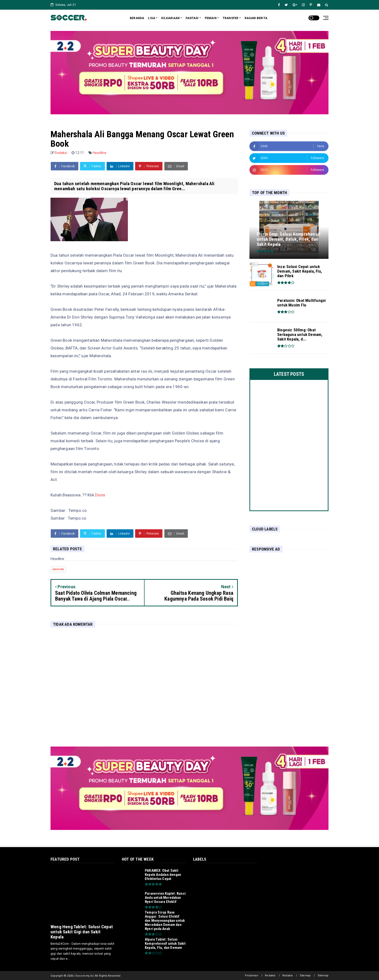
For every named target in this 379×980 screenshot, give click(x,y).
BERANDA (137, 18)
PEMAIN (211, 18)
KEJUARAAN (170, 18)
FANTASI (192, 18)
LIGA (152, 18)
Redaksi (270, 976)
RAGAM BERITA (256, 18)
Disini (100, 495)
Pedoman (251, 976)
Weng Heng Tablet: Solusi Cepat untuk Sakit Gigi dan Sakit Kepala (82, 932)
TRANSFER (231, 18)
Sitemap (305, 976)
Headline (100, 153)
